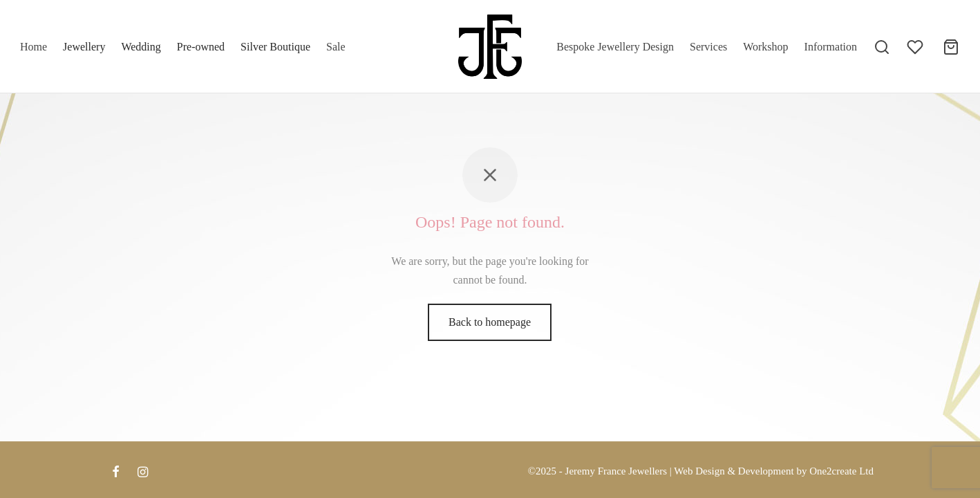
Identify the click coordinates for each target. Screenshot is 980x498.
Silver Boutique (275, 47)
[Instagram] (143, 473)
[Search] (882, 47)
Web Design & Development (734, 471)
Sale (336, 47)
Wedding (141, 47)
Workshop (765, 47)
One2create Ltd (841, 471)
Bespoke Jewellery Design (615, 47)
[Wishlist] (916, 47)
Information (831, 47)
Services (708, 47)
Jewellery (84, 47)
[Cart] (951, 47)
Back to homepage (490, 328)
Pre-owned (201, 47)
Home (34, 47)
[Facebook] (116, 473)
